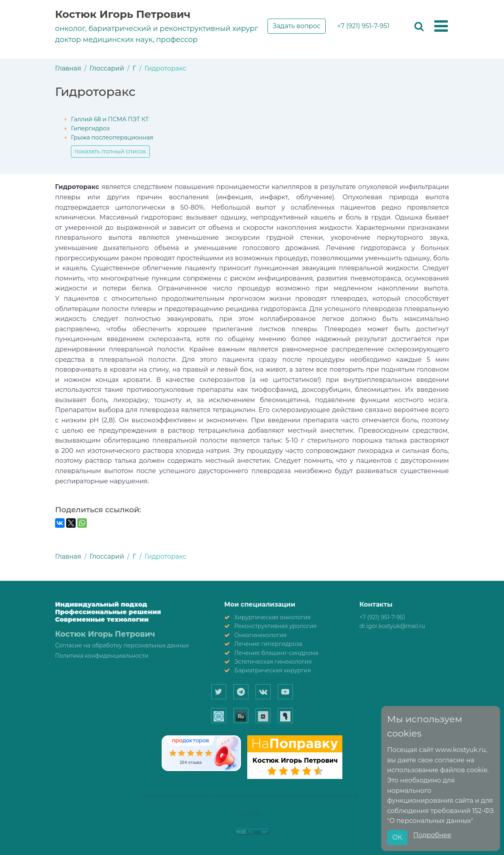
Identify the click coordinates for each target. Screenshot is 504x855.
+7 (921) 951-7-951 (363, 26)
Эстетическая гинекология (273, 662)
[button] (441, 27)
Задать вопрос (297, 26)
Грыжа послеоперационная (112, 137)
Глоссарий (107, 68)
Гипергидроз (90, 128)
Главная (68, 68)
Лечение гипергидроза (268, 644)
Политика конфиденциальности (102, 656)
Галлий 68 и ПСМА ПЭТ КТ (110, 119)
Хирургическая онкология (272, 617)
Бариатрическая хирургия (272, 670)
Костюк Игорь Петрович (123, 14)
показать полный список (110, 151)
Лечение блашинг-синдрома (276, 653)
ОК (397, 837)
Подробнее (432, 835)
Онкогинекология (260, 635)
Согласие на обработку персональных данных (122, 645)
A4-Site (252, 813)
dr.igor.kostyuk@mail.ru (392, 626)
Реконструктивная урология (275, 626)
